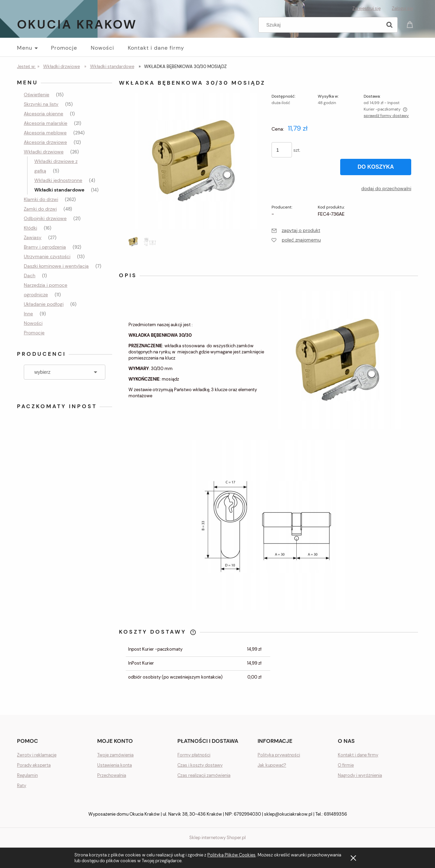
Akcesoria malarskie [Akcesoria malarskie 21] (46, 123)
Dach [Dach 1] (30, 276)
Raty (22, 786)
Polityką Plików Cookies (231, 855)
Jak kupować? (272, 765)
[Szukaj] (389, 25)
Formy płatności (194, 755)
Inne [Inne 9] (28, 314)
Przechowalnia (112, 775)
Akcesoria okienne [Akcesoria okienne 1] (43, 114)
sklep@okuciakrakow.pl (288, 814)
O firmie (346, 765)
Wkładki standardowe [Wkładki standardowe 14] (59, 190)
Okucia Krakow (77, 24)
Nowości (33, 323)
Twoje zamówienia (115, 755)
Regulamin (27, 775)
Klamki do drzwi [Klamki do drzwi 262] (41, 199)
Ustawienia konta (115, 765)
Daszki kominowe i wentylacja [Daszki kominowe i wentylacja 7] (56, 266)
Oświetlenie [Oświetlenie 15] (37, 95)
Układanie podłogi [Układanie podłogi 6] (44, 304)
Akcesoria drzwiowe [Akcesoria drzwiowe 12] (45, 142)
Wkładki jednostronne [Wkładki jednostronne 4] (58, 180)
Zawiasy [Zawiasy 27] (33, 237)
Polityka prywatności (279, 755)
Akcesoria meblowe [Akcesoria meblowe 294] (45, 133)
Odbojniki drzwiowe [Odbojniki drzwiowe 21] (45, 218)
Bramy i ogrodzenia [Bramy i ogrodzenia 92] (45, 247)
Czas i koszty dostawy (200, 765)
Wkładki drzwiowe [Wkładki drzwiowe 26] (44, 152)
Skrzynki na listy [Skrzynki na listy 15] (41, 104)
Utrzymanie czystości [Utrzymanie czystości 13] (47, 256)
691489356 (335, 814)
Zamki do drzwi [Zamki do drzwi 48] (40, 209)
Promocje (34, 333)
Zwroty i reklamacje (37, 755)
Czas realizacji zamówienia (204, 775)
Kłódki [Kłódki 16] (30, 228)
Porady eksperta (34, 765)
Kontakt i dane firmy (358, 755)
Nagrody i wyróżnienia (360, 775)
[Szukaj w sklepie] (322, 25)
